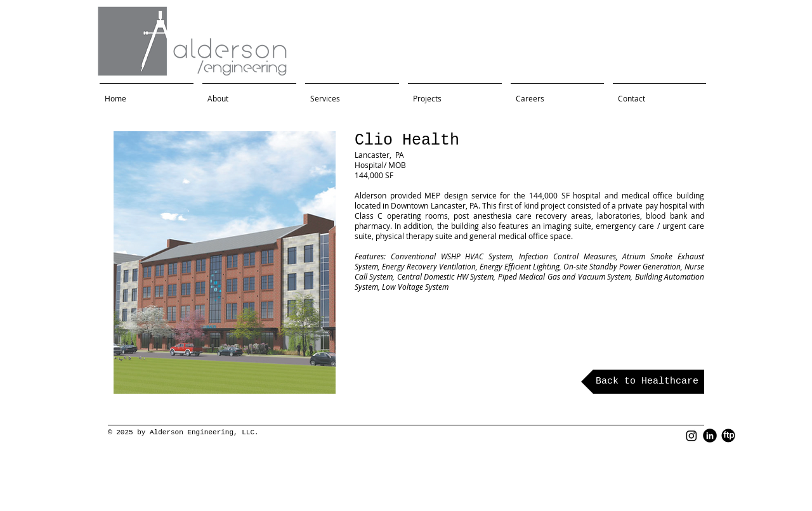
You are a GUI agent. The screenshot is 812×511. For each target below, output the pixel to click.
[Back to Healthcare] (643, 382)
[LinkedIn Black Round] (710, 436)
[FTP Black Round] (728, 436)
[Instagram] (691, 436)
